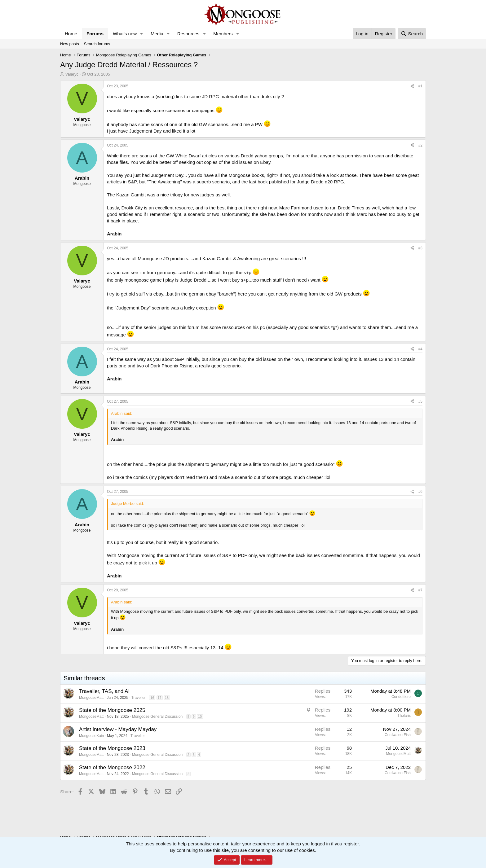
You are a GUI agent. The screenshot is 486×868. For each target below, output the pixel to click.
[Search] (412, 34)
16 (152, 698)
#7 (420, 590)
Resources (188, 34)
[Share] (412, 86)
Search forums (97, 44)
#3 (420, 248)
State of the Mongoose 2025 (112, 710)
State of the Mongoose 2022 (112, 767)
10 (200, 717)
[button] (142, 34)
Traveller (139, 698)
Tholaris (404, 716)
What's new (125, 34)
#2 (420, 145)
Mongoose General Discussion (157, 717)
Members (223, 34)
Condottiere (401, 697)
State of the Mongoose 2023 (112, 748)
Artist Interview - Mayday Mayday (118, 729)
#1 (420, 86)
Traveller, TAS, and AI (104, 691)
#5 (420, 401)
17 (160, 698)
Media (157, 34)
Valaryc (72, 74)
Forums (95, 34)
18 (167, 698)
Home (71, 34)
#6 (420, 492)
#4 (420, 349)
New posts (70, 44)
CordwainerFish (398, 735)
